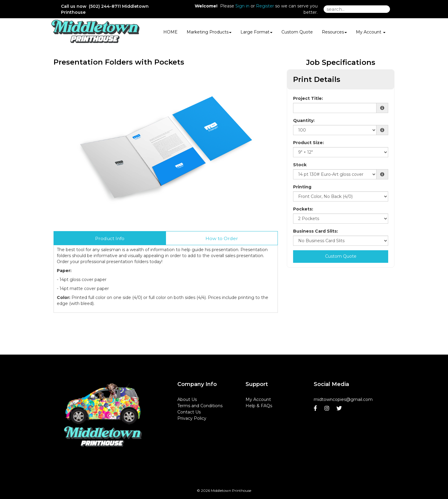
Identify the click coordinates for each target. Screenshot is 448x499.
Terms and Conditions (200, 406)
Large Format (256, 32)
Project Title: (308, 98)
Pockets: (303, 209)
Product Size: (308, 143)
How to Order (222, 238)
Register (265, 6)
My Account (258, 399)
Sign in (242, 6)
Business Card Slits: (316, 231)
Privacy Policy (192, 418)
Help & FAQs (259, 406)
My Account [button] (371, 32)
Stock (300, 165)
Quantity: (304, 120)
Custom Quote (297, 32)
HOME (170, 32)
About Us (187, 399)
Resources (334, 32)
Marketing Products (209, 32)
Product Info (110, 238)
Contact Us (189, 412)
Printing (302, 187)
